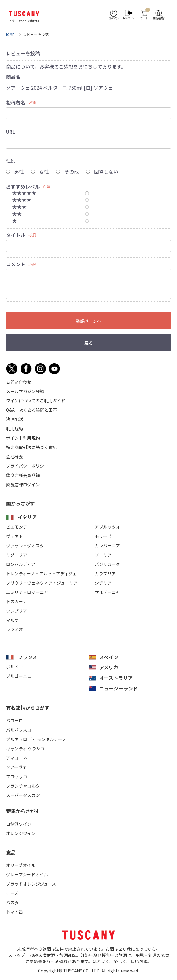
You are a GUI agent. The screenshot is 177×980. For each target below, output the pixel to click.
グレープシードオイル (27, 874)
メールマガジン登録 (25, 391)
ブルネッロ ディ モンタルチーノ (36, 739)
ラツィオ (14, 629)
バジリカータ (107, 564)
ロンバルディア (21, 564)
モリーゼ (103, 536)
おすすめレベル (23, 186)
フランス (27, 657)
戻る (89, 343)
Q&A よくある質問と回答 (32, 410)
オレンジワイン (21, 833)
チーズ (12, 893)
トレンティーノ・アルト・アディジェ (41, 573)
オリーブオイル (21, 865)
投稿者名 (16, 103)
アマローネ (17, 758)
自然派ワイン (19, 824)
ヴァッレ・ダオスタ (25, 545)
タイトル (16, 235)
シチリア (103, 583)
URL (11, 131)
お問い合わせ (19, 382)
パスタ (12, 902)
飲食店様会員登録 (23, 475)
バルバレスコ (19, 730)
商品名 (13, 77)
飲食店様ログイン (23, 484)
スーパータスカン (23, 795)
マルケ (12, 620)
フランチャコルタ (23, 786)
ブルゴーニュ (19, 676)
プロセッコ (17, 776)
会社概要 (14, 456)
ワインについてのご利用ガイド (36, 401)
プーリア (103, 555)
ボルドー (14, 667)
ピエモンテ (17, 527)
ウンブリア (17, 611)
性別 (11, 161)
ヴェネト (14, 536)
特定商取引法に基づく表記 (31, 447)
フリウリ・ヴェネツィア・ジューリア (42, 583)
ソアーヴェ (16, 767)
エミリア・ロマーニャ (27, 592)
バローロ (14, 720)
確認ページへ (89, 321)
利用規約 (14, 429)
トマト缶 (14, 912)
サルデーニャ (107, 592)
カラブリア (105, 573)
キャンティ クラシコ (25, 748)
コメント (16, 264)
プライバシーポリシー (27, 466)
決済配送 (14, 419)
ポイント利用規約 (23, 438)
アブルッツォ (107, 527)
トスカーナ (17, 601)
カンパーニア (107, 545)
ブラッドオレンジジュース (31, 884)
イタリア (27, 517)
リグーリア (17, 555)
